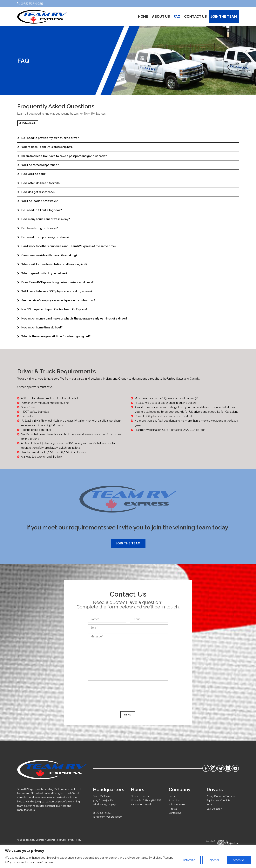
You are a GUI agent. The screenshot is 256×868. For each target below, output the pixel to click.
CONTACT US (195, 16)
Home (172, 796)
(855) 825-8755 (30, 3)
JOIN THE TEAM (224, 16)
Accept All (239, 860)
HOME (143, 16)
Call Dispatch (214, 809)
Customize (188, 860)
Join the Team (128, 543)
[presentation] (128, 695)
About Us (174, 800)
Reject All (214, 860)
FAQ (177, 16)
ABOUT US (161, 16)
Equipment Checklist (219, 800)
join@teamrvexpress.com (108, 817)
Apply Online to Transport (221, 796)
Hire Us (173, 809)
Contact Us (175, 813)
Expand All (27, 123)
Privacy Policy (74, 840)
